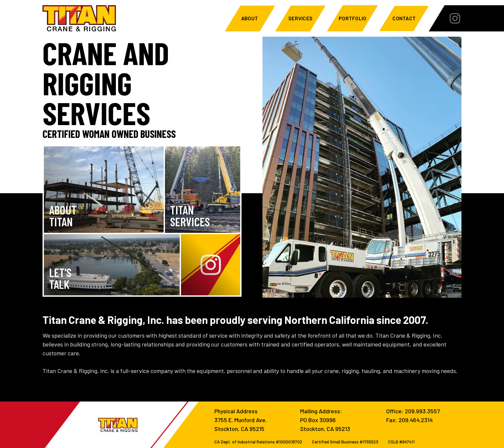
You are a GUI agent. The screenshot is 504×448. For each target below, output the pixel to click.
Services (300, 18)
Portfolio (352, 18)
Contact (404, 18)
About (250, 18)
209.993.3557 (422, 411)
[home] (79, 18)
